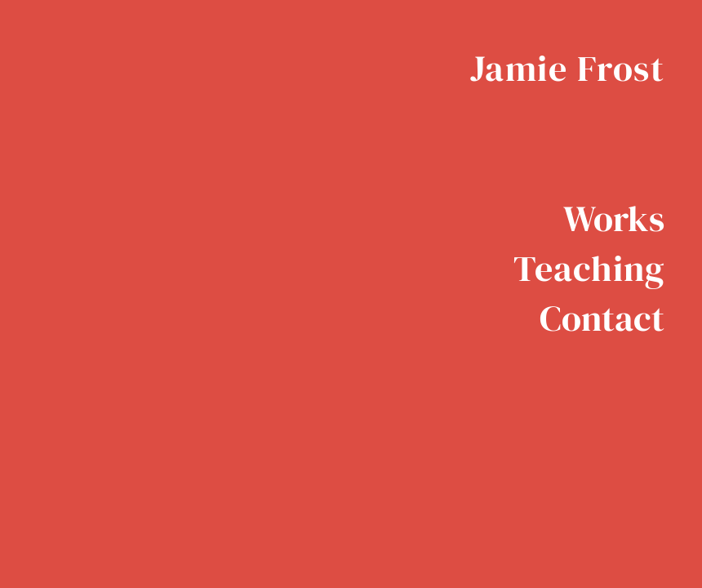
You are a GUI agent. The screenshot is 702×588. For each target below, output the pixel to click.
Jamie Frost (568, 68)
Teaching (589, 268)
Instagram (653, 409)
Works (614, 218)
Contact (602, 318)
